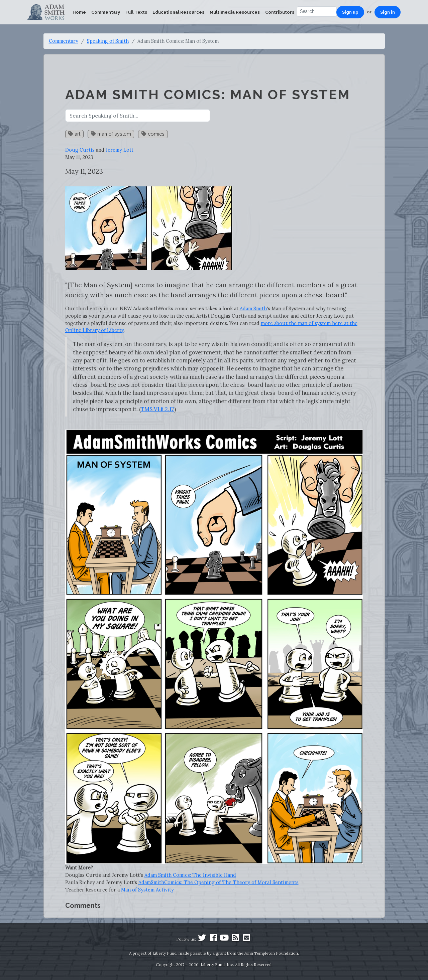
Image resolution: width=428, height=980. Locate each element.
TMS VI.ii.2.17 (157, 409)
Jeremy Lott (120, 150)
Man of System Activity (147, 890)
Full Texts (136, 12)
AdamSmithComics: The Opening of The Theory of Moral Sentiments (219, 882)
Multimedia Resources (235, 12)
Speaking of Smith (108, 41)
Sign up (350, 12)
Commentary (106, 12)
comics (153, 134)
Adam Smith (253, 308)
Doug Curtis (80, 150)
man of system (111, 134)
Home (79, 12)
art (74, 134)
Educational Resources (178, 12)
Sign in (388, 12)
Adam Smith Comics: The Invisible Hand (190, 875)
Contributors (280, 12)
